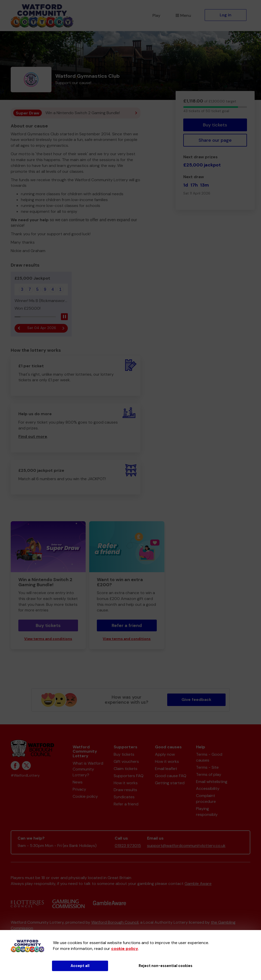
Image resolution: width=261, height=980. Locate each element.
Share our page (215, 140)
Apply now (165, 754)
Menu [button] (183, 15)
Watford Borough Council (115, 922)
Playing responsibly (207, 812)
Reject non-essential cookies (166, 966)
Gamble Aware (198, 884)
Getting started (170, 783)
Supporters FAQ (129, 776)
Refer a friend (127, 625)
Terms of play (209, 774)
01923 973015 (128, 846)
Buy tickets (215, 125)
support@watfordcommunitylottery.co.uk (186, 846)
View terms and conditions (48, 639)
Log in (226, 15)
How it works (126, 783)
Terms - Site (207, 767)
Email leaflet (166, 769)
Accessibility (208, 788)
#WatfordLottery (25, 775)
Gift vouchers (126, 761)
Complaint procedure (206, 799)
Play (156, 15)
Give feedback (196, 700)
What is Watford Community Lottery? (88, 769)
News (78, 782)
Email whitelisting (212, 782)
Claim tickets (126, 769)
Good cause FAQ (171, 776)
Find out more (33, 436)
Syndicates (124, 797)
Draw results (125, 790)
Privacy (79, 789)
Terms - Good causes (209, 757)
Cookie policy (85, 796)
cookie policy (125, 949)
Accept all (80, 966)
